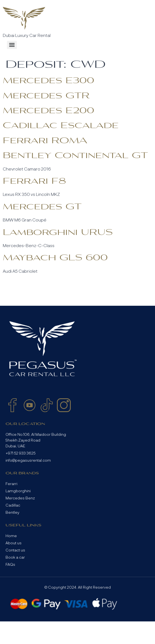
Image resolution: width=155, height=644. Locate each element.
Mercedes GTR (46, 96)
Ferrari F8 (34, 181)
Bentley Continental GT (75, 156)
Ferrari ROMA (45, 141)
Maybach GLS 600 (55, 258)
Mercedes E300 (48, 81)
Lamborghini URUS (58, 232)
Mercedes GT (42, 207)
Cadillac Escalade (61, 126)
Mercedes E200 (48, 111)
